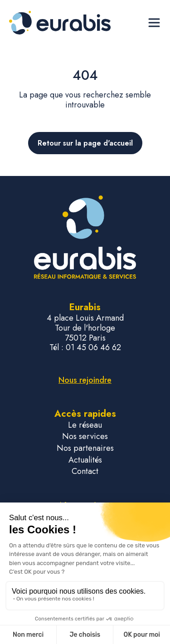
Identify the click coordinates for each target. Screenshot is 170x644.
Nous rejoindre (85, 380)
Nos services (85, 437)
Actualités (85, 460)
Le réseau (85, 425)
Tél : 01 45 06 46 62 (85, 348)
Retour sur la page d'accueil (85, 143)
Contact (85, 471)
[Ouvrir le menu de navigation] (154, 23)
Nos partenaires (85, 448)
